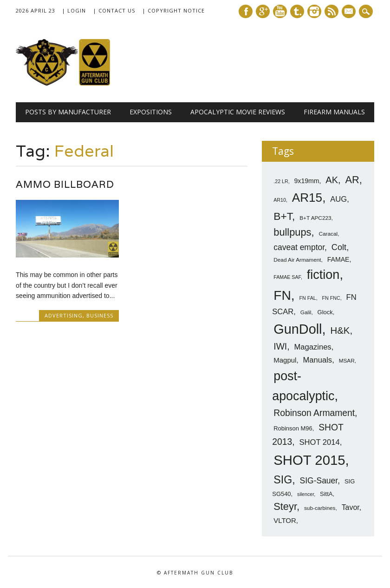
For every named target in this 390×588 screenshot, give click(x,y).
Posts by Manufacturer (68, 112)
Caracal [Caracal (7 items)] (328, 234)
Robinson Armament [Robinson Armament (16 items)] (314, 413)
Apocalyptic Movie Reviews (238, 112)
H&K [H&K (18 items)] (340, 330)
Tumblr (297, 11)
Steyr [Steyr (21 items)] (285, 506)
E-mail (350, 12)
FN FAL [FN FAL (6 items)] (308, 298)
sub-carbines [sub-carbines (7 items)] (320, 508)
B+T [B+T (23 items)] (283, 216)
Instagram (314, 11)
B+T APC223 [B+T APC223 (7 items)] (315, 218)
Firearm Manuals (334, 112)
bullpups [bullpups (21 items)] (292, 232)
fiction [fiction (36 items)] (323, 275)
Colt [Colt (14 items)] (339, 247)
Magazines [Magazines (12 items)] (312, 347)
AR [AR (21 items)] (352, 180)
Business (100, 315)
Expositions (151, 112)
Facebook (246, 11)
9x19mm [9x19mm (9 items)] (307, 181)
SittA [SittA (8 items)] (326, 494)
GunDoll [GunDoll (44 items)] (298, 329)
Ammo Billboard (65, 184)
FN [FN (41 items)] (282, 295)
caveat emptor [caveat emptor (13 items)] (299, 247)
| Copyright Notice (173, 10)
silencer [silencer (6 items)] (305, 494)
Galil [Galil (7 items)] (306, 312)
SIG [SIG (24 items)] (283, 480)
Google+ (263, 11)
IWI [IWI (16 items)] (280, 347)
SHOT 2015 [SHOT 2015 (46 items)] (309, 460)
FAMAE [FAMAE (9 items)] (338, 259)
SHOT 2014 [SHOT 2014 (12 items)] (319, 442)
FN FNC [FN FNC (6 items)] (331, 298)
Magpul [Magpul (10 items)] (285, 360)
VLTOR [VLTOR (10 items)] (285, 520)
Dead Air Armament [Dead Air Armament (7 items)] (297, 260)
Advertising (64, 315)
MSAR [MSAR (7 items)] (347, 361)
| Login (74, 10)
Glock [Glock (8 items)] (325, 312)
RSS (331, 11)
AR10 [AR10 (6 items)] (280, 200)
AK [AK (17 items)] (332, 180)
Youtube (280, 11)
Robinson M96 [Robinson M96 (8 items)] (293, 428)
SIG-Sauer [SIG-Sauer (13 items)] (319, 481)
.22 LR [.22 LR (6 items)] (281, 181)
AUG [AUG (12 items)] (338, 199)
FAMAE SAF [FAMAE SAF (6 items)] (287, 277)
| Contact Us (114, 10)
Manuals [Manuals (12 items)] (317, 360)
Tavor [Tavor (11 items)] (351, 507)
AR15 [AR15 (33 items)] (307, 198)
